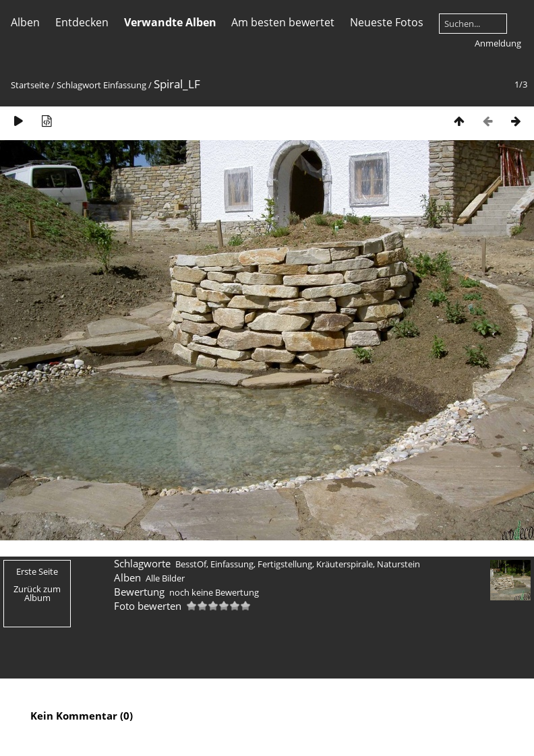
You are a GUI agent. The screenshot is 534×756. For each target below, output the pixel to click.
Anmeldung (498, 43)
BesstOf (191, 564)
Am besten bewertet (283, 22)
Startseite (30, 85)
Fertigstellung (285, 564)
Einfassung (125, 85)
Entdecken (82, 22)
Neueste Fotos (387, 22)
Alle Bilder (165, 578)
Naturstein (398, 564)
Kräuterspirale (345, 564)
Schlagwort (79, 85)
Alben (25, 22)
